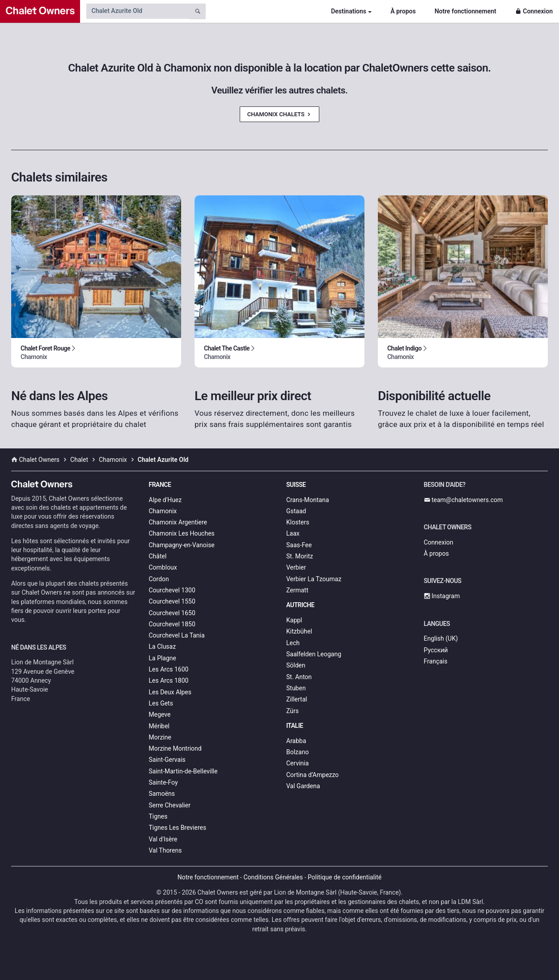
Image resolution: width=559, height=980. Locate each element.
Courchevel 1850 (172, 624)
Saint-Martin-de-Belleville (183, 771)
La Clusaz (163, 646)
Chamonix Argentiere (178, 522)
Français (436, 661)
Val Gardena (303, 786)
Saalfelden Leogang (314, 654)
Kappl (294, 620)
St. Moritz (300, 556)
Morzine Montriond (175, 748)
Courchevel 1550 (172, 601)
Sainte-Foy (163, 782)
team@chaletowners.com (464, 500)
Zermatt (297, 590)
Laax (293, 533)
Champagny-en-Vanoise (182, 545)
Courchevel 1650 (172, 613)
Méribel (159, 726)
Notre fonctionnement (466, 11)
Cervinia (297, 763)
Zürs (292, 711)
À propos (403, 11)
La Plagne (163, 658)
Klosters (298, 522)
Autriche (300, 605)
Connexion (534, 11)
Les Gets (161, 703)
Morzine (160, 737)
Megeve (160, 714)
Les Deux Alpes (170, 692)
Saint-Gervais (167, 760)
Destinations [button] (349, 11)
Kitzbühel (299, 631)
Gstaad (296, 511)
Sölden (296, 665)
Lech (293, 643)
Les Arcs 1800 (169, 680)
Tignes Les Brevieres (178, 828)
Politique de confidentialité (345, 877)
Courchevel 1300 (172, 590)
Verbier (296, 567)
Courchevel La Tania (177, 635)
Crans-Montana (308, 500)
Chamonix (163, 511)
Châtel (158, 556)
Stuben (296, 688)
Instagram (442, 596)
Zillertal (297, 699)
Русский (436, 650)
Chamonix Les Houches (182, 533)
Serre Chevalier (170, 805)
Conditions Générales (273, 877)
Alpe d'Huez (165, 500)
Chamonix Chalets (279, 114)
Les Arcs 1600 (169, 669)
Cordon (159, 579)
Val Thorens (165, 850)
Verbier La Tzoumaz (314, 579)
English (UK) (441, 638)
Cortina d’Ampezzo (312, 775)
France (160, 485)
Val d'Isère (163, 839)
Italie (295, 726)
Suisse (296, 485)
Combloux (163, 567)
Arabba (296, 741)
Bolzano (297, 752)
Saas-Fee (299, 545)
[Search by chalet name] (138, 11)
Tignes (158, 816)
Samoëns (162, 794)
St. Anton (299, 677)
